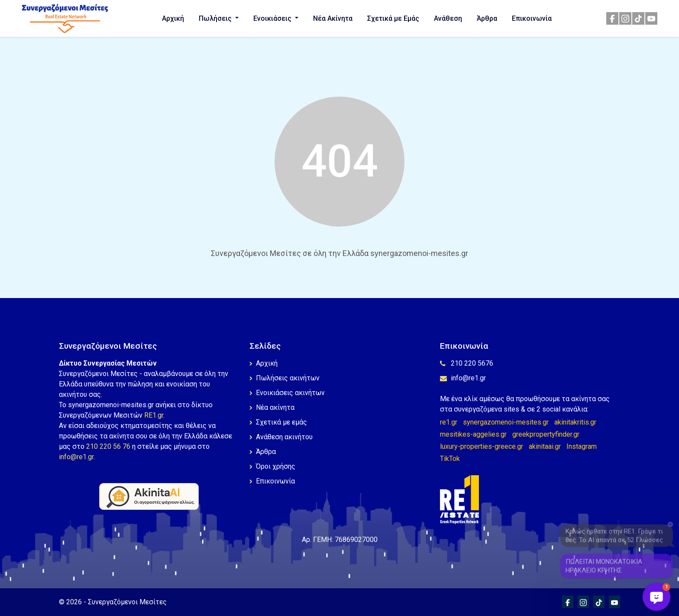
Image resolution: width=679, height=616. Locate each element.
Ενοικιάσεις (273, 18)
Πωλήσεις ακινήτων (285, 378)
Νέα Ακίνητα (333, 18)
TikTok (450, 459)
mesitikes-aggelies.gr (473, 434)
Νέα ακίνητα (272, 407)
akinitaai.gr (545, 446)
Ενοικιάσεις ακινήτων (287, 393)
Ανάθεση (448, 18)
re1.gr (449, 422)
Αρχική (173, 18)
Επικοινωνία (532, 18)
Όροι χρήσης (272, 466)
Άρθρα (487, 18)
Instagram (582, 446)
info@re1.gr (76, 457)
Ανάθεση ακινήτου (281, 437)
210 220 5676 (467, 363)
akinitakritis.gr (575, 422)
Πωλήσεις (216, 18)
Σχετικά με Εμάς (393, 18)
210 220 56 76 (108, 446)
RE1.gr (154, 415)
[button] (656, 597)
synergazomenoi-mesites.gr (506, 422)
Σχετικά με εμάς (278, 422)
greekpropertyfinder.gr (546, 434)
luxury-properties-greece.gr (482, 446)
